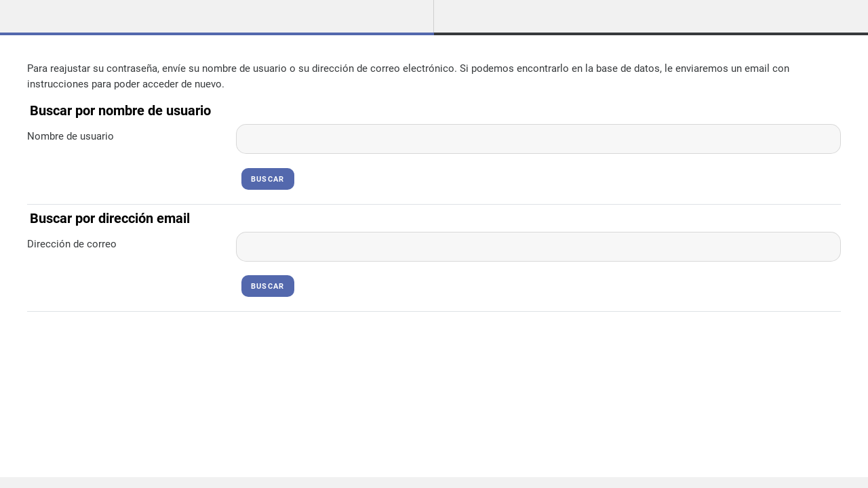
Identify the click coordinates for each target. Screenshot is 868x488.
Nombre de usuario (71, 136)
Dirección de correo (72, 244)
